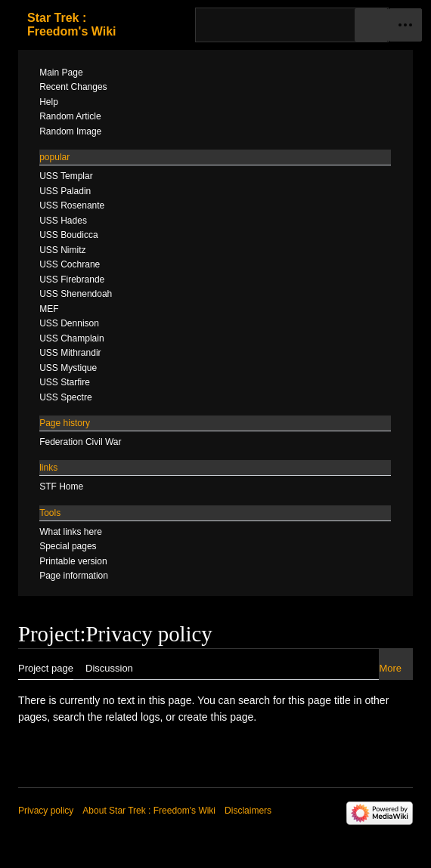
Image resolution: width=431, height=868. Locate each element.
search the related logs (107, 717)
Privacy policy (46, 811)
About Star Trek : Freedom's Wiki (149, 811)
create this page (216, 717)
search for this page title (295, 700)
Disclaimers (248, 811)
